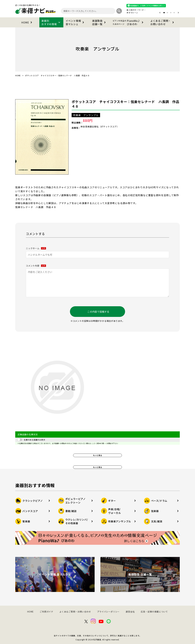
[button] (160, 13)
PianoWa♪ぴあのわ (129, 22)
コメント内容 (36, 266)
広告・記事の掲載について (154, 612)
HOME (27, 22)
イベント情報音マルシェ (75, 22)
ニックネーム (36, 248)
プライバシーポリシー (108, 612)
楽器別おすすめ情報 (51, 22)
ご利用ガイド (47, 612)
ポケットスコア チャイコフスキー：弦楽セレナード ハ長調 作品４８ (125, 104)
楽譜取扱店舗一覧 (99, 22)
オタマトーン (132, 13)
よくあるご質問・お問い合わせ (163, 22)
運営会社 (130, 612)
